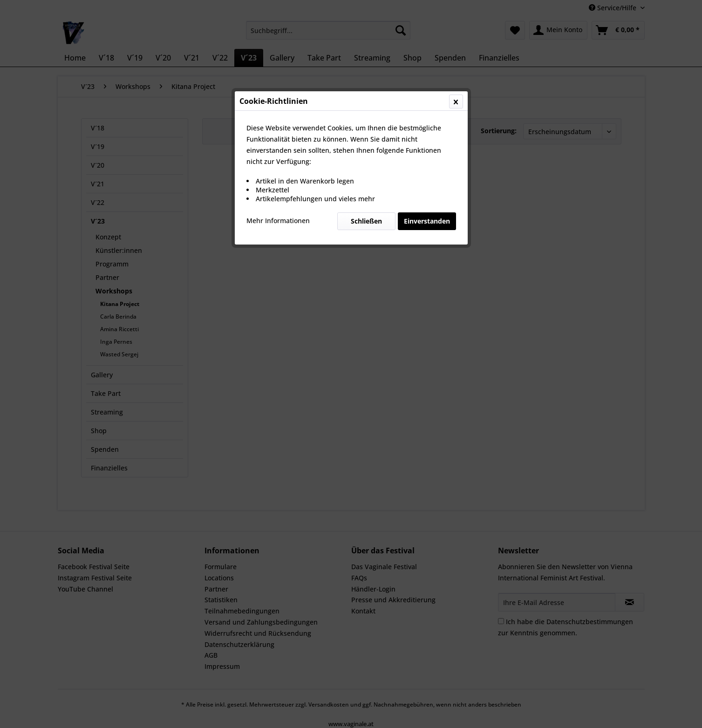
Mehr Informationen (278, 221)
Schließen (366, 221)
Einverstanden (427, 221)
